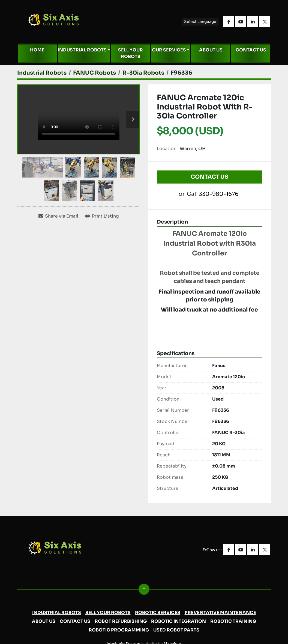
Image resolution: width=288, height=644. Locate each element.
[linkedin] (253, 22)
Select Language (200, 22)
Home (37, 50)
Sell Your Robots (130, 53)
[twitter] (265, 22)
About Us (211, 50)
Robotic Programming (119, 630)
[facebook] (229, 22)
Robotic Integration (178, 621)
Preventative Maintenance (220, 613)
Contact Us (251, 50)
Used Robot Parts (176, 630)
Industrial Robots (82, 50)
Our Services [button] (169, 50)
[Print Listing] (102, 216)
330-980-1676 (219, 194)
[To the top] (144, 589)
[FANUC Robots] (94, 73)
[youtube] (241, 22)
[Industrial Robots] (42, 73)
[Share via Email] (58, 216)
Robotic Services (158, 613)
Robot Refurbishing (121, 621)
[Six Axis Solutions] (57, 550)
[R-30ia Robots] (143, 73)
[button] (84, 50)
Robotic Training (233, 621)
